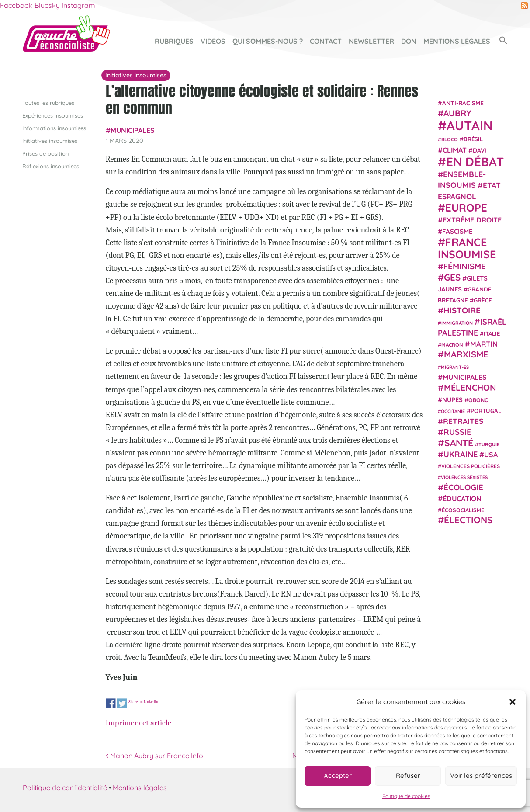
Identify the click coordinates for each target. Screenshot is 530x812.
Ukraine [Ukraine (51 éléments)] (461, 454)
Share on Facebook (111, 704)
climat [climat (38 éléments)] (455, 149)
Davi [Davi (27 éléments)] (480, 150)
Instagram (78, 5)
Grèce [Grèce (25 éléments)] (483, 300)
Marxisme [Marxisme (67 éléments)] (466, 354)
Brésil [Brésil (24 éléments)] (473, 139)
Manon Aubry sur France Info (154, 756)
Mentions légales (457, 41)
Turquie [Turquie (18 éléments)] (489, 444)
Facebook (16, 5)
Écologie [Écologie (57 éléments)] (463, 487)
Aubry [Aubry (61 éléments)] (457, 113)
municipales (133, 130)
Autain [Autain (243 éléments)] (470, 125)
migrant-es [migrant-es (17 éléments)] (455, 367)
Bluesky (47, 5)
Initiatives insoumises (50, 140)
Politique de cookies (406, 796)
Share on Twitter (122, 704)
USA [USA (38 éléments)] (491, 455)
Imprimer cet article (139, 723)
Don (409, 41)
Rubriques (174, 41)
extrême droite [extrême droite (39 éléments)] (472, 220)
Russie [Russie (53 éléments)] (457, 432)
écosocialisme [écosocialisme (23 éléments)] (463, 510)
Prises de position (45, 153)
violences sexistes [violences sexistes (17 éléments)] (464, 477)
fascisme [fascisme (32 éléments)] (457, 231)
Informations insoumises (54, 128)
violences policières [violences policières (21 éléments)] (471, 466)
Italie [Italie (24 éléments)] (492, 333)
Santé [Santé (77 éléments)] (459, 442)
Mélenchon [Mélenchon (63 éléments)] (470, 387)
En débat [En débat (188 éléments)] (475, 161)
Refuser (408, 776)
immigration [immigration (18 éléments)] (457, 323)
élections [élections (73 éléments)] (468, 520)
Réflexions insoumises (51, 166)
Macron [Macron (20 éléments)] (452, 345)
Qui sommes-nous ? (268, 41)
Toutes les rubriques (48, 102)
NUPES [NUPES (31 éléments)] (452, 399)
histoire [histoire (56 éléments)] (462, 310)
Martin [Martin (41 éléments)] (484, 344)
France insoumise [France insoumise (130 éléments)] (467, 248)
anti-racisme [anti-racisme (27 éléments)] (463, 102)
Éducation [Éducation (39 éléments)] (462, 499)
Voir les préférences (481, 776)
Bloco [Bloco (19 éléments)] (450, 139)
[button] (513, 702)
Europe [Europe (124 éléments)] (466, 207)
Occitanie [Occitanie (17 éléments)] (453, 411)
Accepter (338, 776)
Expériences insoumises (53, 115)
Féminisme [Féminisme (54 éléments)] (465, 266)
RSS (524, 6)
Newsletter (371, 41)
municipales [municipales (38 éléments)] (465, 377)
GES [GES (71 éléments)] (452, 277)
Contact (326, 41)
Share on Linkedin (143, 702)
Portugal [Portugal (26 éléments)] (486, 410)
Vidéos (213, 41)
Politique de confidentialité (65, 788)
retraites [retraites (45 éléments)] (463, 421)
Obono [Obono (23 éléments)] (479, 399)
